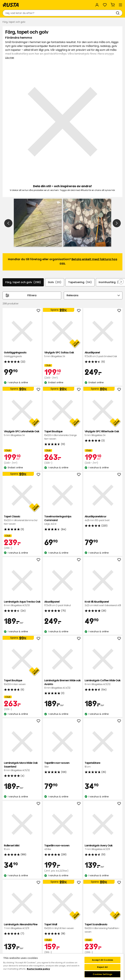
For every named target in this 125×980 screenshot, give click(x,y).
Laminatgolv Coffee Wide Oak (103, 615)
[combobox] (59, 13)
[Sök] (118, 13)
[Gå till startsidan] (11, 5)
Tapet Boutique (62, 367)
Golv (55, 214)
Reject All (102, 967)
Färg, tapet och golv (23, 214)
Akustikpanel (103, 287)
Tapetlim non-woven (62, 697)
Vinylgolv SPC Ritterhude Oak (103, 365)
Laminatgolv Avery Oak (103, 780)
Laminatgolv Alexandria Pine (22, 858)
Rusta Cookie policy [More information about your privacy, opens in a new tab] (38, 969)
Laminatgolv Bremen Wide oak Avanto (62, 616)
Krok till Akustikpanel (103, 536)
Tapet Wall (62, 858)
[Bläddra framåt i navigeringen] (121, 214)
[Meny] (120, 5)
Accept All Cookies (102, 960)
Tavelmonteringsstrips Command (62, 452)
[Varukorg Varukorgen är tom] (113, 5)
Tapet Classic (22, 452)
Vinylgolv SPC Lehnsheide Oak (22, 365)
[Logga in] (97, 5)
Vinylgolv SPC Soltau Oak (62, 287)
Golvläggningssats (22, 287)
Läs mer (10, 58)
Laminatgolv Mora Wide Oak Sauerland (22, 699)
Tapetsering (80, 214)
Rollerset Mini (22, 780)
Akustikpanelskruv (103, 451)
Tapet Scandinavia (103, 860)
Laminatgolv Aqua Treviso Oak (22, 536)
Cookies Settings (103, 974)
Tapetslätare (103, 697)
